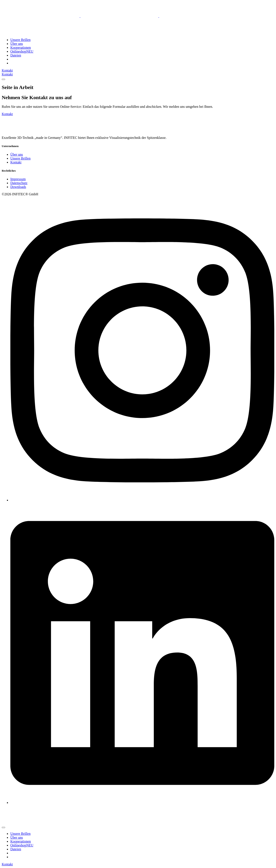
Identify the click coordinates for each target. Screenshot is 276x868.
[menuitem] (12, 59)
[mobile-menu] (3, 79)
